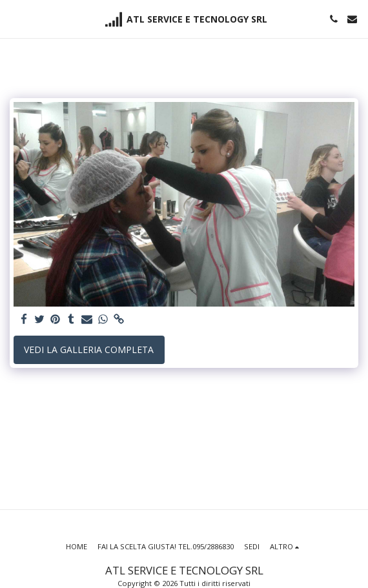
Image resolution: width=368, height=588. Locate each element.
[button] (14, 18)
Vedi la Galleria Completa (89, 350)
